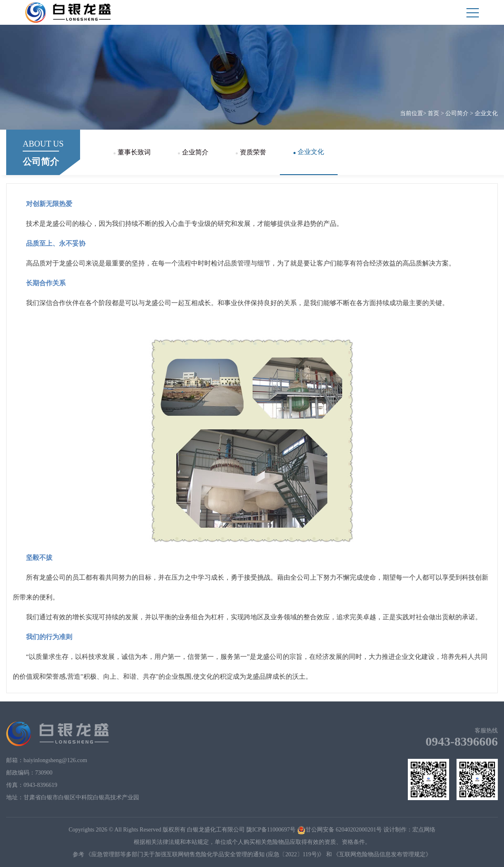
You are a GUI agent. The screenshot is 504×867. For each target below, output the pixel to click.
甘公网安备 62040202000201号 (340, 830)
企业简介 (193, 152)
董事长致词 (132, 152)
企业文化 (486, 113)
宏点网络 (424, 830)
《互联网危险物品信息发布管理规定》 (382, 854)
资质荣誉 (251, 152)
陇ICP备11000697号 (271, 830)
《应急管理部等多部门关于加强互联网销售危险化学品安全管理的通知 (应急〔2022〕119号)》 (205, 854)
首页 (433, 113)
